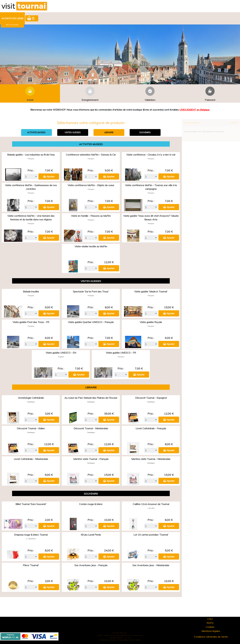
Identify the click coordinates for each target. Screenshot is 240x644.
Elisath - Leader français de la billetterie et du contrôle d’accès (120, 635)
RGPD (210, 623)
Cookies (210, 627)
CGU (210, 619)
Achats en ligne (12, 18)
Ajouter (51, 176)
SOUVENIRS (145, 132)
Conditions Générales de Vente (211, 637)
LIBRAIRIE (109, 132)
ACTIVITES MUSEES (36, 132)
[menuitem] (13, 18)
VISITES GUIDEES (73, 132)
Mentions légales (211, 631)
